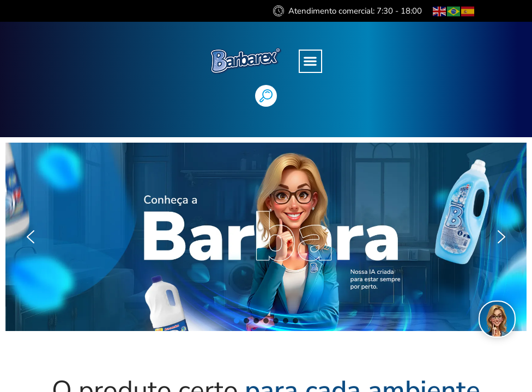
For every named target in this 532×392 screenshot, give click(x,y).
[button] (310, 61)
